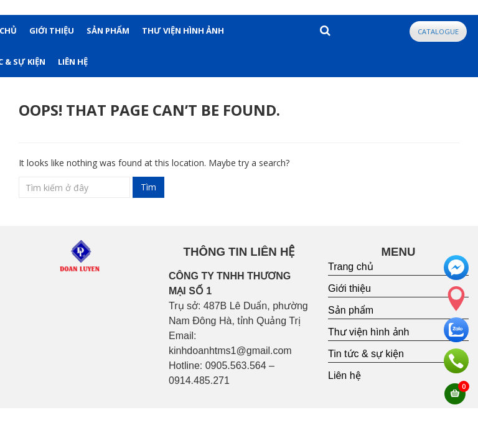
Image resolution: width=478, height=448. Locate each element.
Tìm (148, 187)
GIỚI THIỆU (52, 30)
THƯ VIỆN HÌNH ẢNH (183, 30)
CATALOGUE (438, 31)
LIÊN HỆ (73, 62)
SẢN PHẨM (108, 30)
